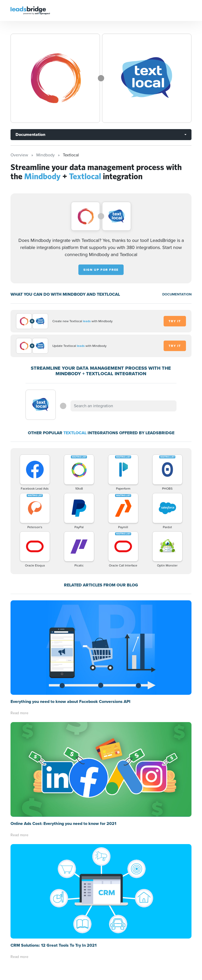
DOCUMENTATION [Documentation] (177, 294)
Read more (19, 713)
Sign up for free (101, 270)
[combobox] (123, 406)
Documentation (30, 134)
